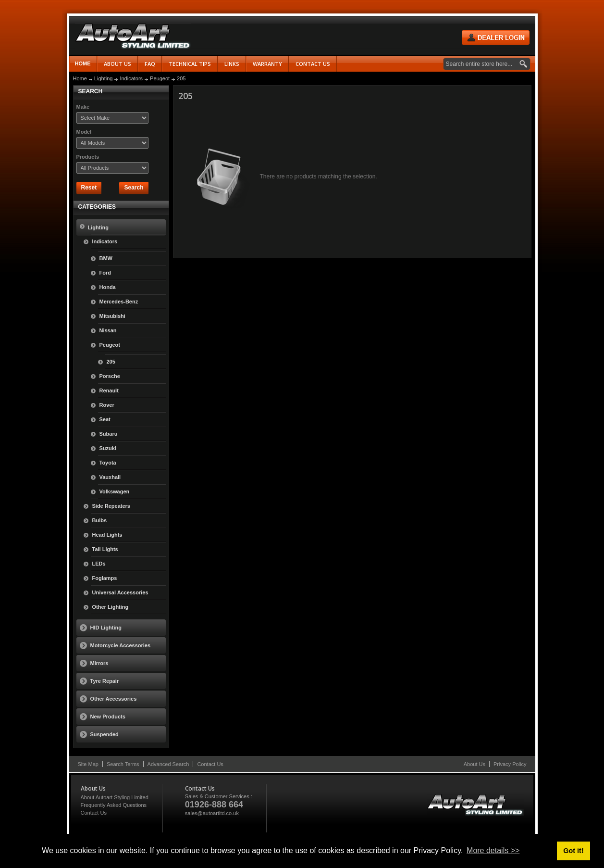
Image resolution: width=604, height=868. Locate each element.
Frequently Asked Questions (114, 805)
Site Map (88, 764)
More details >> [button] (493, 850)
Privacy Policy (510, 764)
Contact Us (210, 764)
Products (88, 157)
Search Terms (123, 764)
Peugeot (160, 78)
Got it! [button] (573, 851)
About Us (475, 764)
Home (83, 63)
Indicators (131, 78)
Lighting (104, 78)
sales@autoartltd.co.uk (212, 813)
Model (84, 132)
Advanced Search (168, 764)
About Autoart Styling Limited (115, 797)
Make (83, 107)
